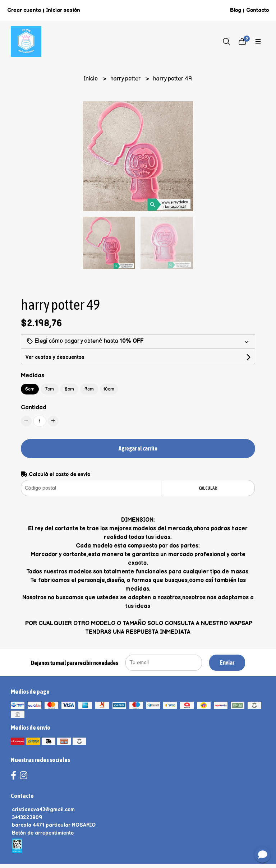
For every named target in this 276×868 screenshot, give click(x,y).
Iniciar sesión (63, 10)
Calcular (208, 488)
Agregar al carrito (138, 448)
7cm (50, 389)
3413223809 (27, 818)
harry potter (126, 79)
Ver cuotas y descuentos (55, 357)
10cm (109, 389)
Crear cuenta (24, 10)
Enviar (227, 662)
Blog (236, 10)
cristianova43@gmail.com (43, 810)
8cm (69, 389)
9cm (89, 389)
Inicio (91, 79)
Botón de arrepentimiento (43, 833)
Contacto (257, 10)
